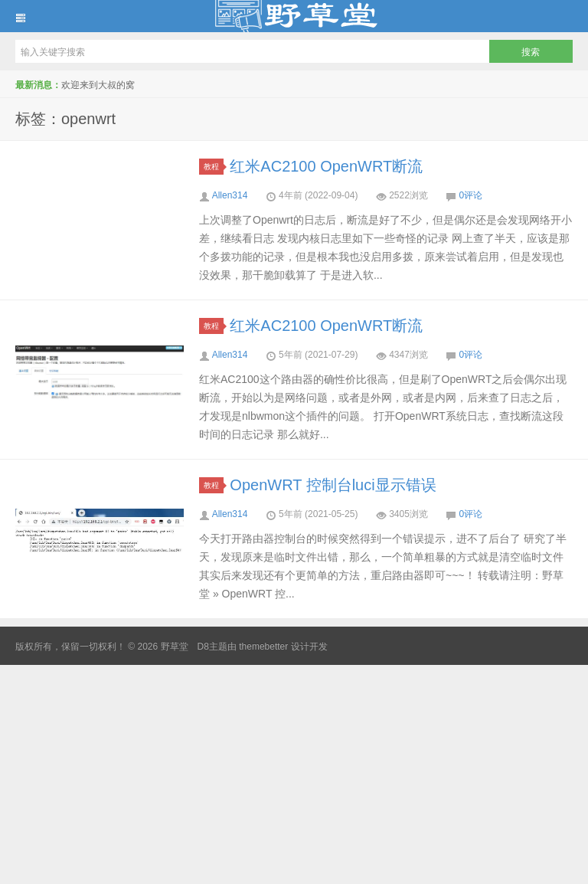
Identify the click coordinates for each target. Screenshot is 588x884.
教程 (214, 167)
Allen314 (230, 195)
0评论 (471, 195)
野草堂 (294, 16)
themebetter (263, 647)
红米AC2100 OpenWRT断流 (326, 166)
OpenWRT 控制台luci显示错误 (333, 485)
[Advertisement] (294, 772)
